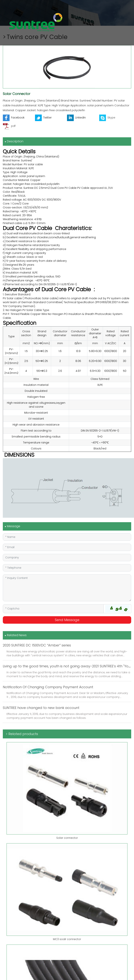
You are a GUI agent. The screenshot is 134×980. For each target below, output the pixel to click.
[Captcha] (53, 609)
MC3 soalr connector (67, 939)
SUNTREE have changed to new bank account (41, 708)
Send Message (67, 620)
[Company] (67, 558)
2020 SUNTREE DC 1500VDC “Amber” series (37, 645)
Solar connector (67, 838)
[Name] (67, 537)
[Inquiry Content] (67, 588)
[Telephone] (67, 568)
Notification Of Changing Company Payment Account (48, 687)
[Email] (67, 547)
